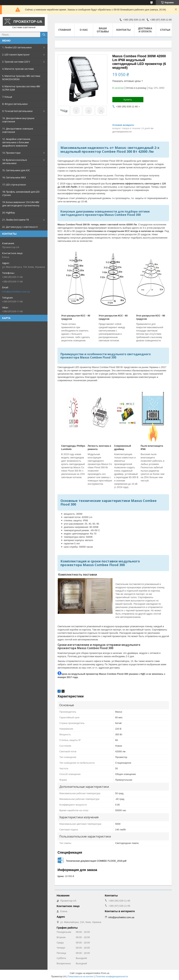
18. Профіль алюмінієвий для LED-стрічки (21, 193)
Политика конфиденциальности (112, 977)
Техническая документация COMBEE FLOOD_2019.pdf (96, 861)
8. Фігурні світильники (15, 104)
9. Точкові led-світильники (17, 111)
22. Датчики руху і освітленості (20, 227)
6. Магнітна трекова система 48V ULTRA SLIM (21, 88)
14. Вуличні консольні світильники (15, 162)
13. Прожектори (11, 153)
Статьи (165, 30)
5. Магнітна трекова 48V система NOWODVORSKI (21, 78)
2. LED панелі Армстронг (16, 55)
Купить (128, 99)
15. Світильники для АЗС (16, 170)
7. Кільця (7, 97)
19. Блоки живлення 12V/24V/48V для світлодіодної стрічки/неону (21, 204)
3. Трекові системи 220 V (16, 62)
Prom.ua (105, 973)
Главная (65, 30)
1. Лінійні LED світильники (17, 47)
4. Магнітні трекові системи (18, 69)
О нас (84, 30)
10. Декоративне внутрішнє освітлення (18, 120)
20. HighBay (9, 213)
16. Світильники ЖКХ (14, 177)
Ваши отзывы (103, 30)
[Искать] (44, 35)
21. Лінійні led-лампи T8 (15, 220)
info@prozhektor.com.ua (16, 292)
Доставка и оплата (145, 30)
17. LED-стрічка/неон (14, 185)
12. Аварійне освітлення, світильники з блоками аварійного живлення (16, 142)
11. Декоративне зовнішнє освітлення (18, 130)
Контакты (123, 30)
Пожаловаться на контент (81, 977)
